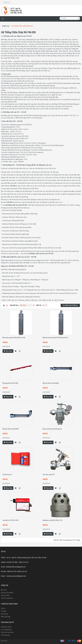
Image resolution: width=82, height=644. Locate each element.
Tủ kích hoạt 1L (7, 475)
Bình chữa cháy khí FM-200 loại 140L (14, 338)
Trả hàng (4, 611)
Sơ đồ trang (4, 614)
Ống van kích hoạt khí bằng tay (52, 429)
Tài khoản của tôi (6, 627)
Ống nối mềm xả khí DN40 (51, 383)
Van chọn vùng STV (49, 475)
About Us (4, 590)
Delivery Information (7, 593)
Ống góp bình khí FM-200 (10, 383)
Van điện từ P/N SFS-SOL (11, 520)
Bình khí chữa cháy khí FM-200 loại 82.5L (55, 338)
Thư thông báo (6, 635)
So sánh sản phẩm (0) (70, 305)
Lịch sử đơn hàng (6, 630)
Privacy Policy (5, 595)
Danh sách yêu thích (7, 632)
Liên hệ (3, 608)
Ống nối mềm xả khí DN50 (11, 429)
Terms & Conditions (7, 598)
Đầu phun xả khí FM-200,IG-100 (52, 520)
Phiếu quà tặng (6, 617)
